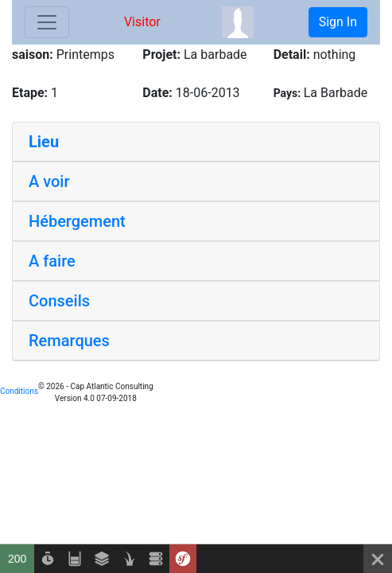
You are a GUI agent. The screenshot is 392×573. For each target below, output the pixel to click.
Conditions (19, 391)
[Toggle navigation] (47, 22)
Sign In (338, 22)
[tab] (196, 142)
